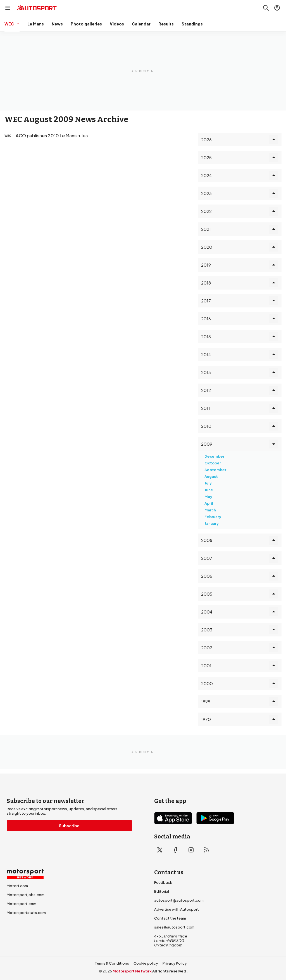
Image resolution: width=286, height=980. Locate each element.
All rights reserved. (170, 971)
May (208, 497)
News (57, 24)
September (215, 470)
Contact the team (170, 918)
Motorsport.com (22, 904)
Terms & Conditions (112, 963)
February (213, 517)
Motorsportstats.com (26, 913)
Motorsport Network (132, 971)
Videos (117, 24)
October (213, 463)
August (211, 476)
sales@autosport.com (174, 927)
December (214, 456)
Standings (192, 24)
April (209, 503)
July (208, 483)
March (210, 510)
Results (166, 24)
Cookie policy (146, 963)
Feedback (163, 882)
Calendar (141, 24)
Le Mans (36, 24)
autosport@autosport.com (179, 900)
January (212, 523)
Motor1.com (17, 886)
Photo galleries (86, 24)
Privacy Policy (175, 963)
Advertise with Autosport (177, 909)
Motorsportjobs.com (26, 895)
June (209, 490)
